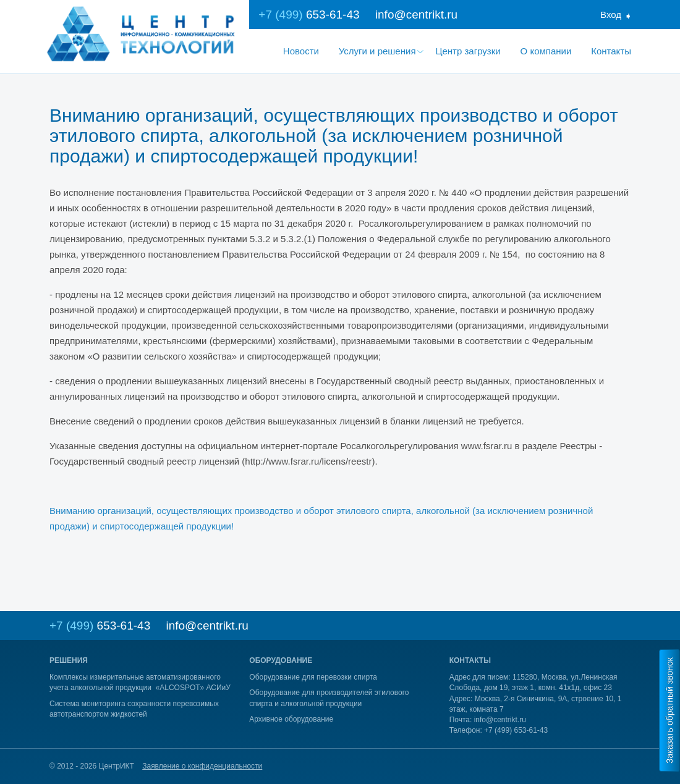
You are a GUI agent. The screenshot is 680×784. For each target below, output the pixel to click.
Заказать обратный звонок (669, 710)
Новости (301, 51)
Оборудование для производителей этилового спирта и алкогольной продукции (329, 698)
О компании (546, 51)
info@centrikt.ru (416, 15)
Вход (611, 15)
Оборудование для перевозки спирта (313, 677)
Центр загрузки (468, 51)
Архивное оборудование (291, 719)
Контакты (611, 51)
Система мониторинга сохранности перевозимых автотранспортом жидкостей (134, 709)
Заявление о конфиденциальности (202, 766)
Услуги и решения (377, 51)
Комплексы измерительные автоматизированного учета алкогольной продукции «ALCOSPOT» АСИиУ (140, 682)
